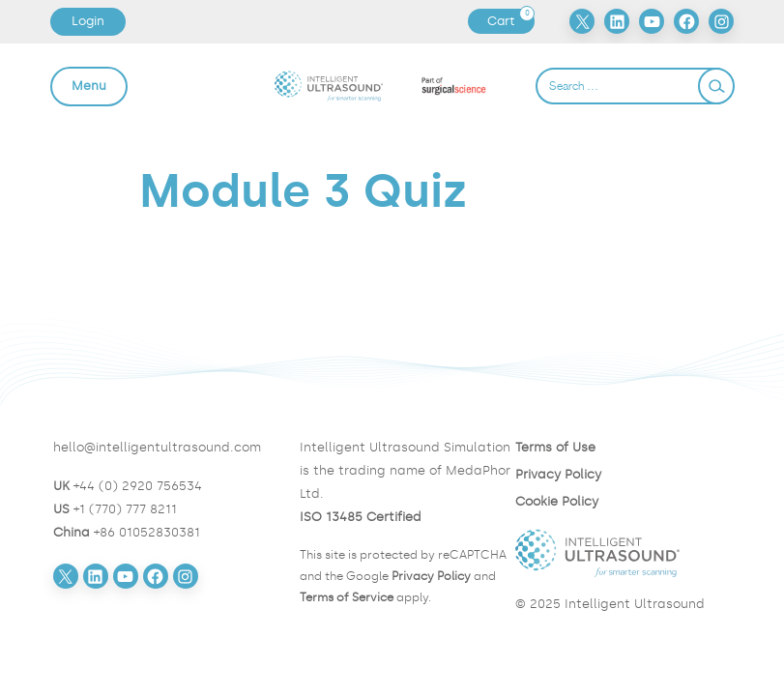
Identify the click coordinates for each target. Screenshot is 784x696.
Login (88, 21)
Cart (510, 21)
